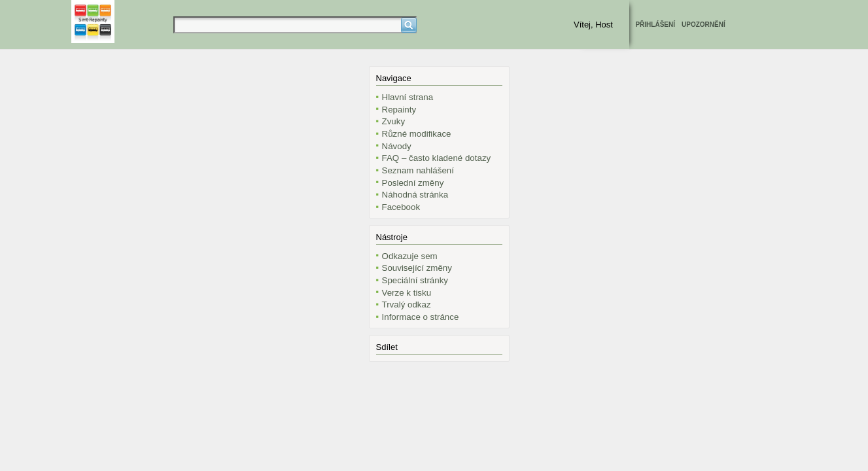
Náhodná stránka (415, 195)
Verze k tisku (407, 293)
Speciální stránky (415, 280)
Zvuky (394, 121)
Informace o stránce (421, 317)
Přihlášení (655, 25)
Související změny (417, 268)
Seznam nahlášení (418, 170)
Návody (397, 146)
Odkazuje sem (410, 256)
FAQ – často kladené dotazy (437, 158)
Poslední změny (413, 183)
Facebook (401, 207)
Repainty (399, 110)
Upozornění (703, 25)
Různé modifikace (417, 134)
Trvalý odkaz (407, 305)
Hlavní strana (408, 97)
